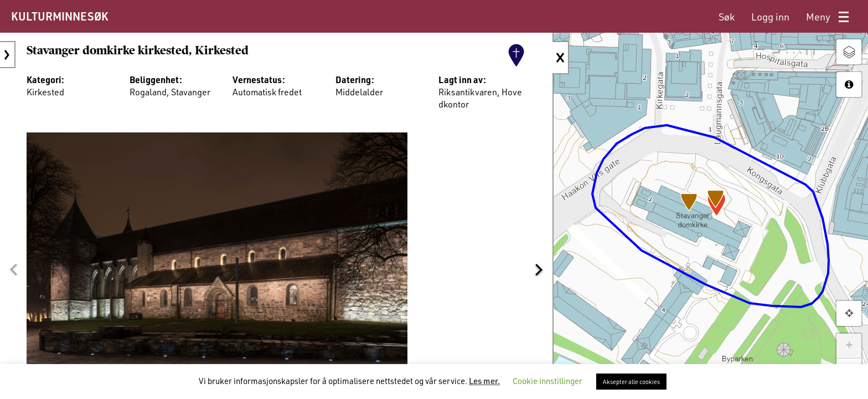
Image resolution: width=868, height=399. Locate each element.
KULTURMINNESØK (60, 16)
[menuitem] (727, 17)
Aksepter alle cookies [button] (631, 382)
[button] (13, 270)
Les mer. (484, 381)
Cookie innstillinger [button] (547, 381)
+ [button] (849, 346)
